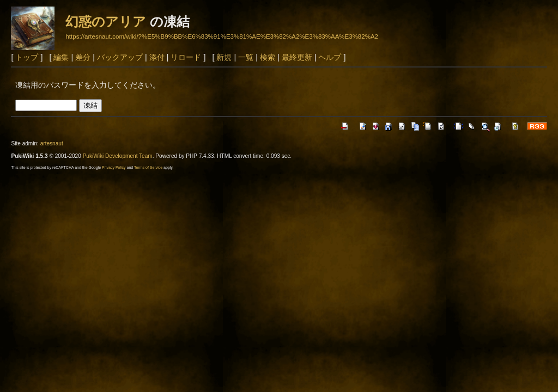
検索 (268, 57)
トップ (27, 57)
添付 (157, 57)
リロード (186, 57)
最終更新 (297, 57)
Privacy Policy (114, 167)
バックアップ (120, 57)
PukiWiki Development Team (118, 156)
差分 (83, 57)
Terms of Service (148, 167)
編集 (61, 57)
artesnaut (52, 143)
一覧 (246, 57)
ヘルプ (330, 57)
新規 (224, 57)
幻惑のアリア (106, 22)
